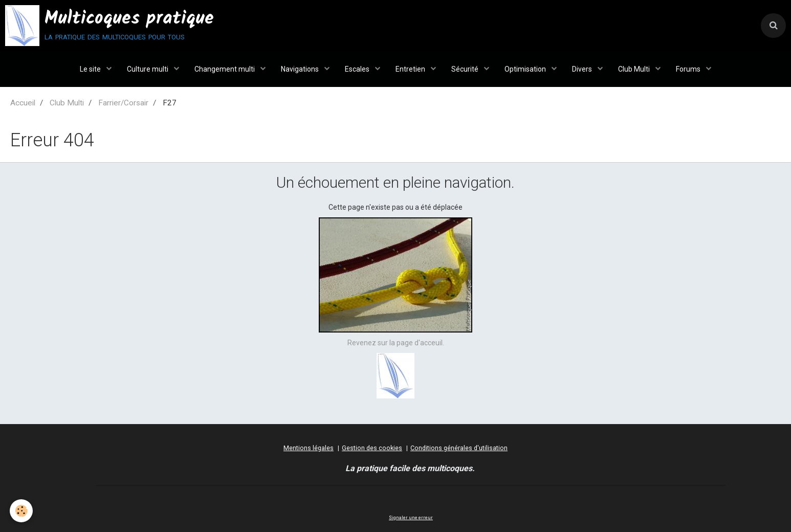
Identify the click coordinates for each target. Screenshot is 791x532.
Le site (91, 69)
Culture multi (148, 69)
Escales (358, 69)
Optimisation (526, 69)
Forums (689, 69)
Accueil (23, 103)
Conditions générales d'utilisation (459, 448)
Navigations (301, 69)
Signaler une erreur (411, 518)
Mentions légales (309, 448)
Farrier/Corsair (123, 103)
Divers (583, 69)
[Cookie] (22, 511)
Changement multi (225, 69)
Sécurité (466, 69)
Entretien (411, 69)
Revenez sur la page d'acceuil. (396, 343)
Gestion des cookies (372, 448)
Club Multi (635, 69)
